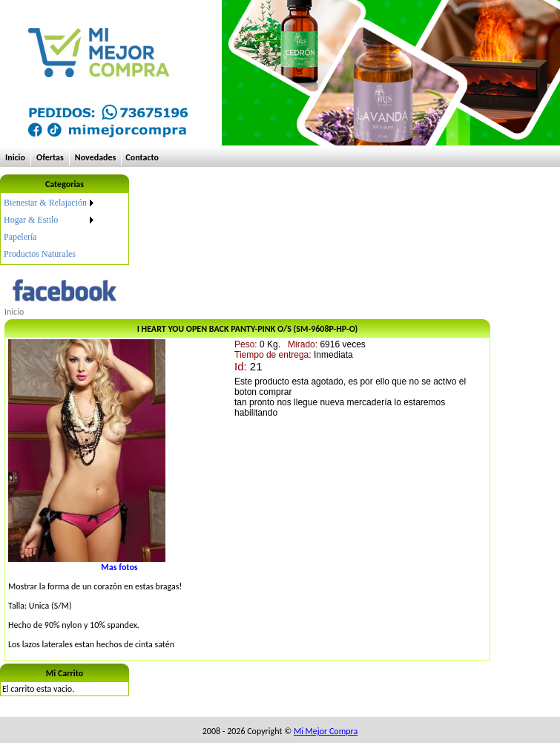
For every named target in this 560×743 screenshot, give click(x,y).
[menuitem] (50, 203)
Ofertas (50, 157)
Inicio (15, 157)
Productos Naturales (40, 254)
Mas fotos (119, 567)
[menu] (50, 229)
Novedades (96, 157)
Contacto (142, 157)
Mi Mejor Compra (326, 731)
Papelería (20, 237)
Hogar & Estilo (31, 220)
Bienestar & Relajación (45, 203)
